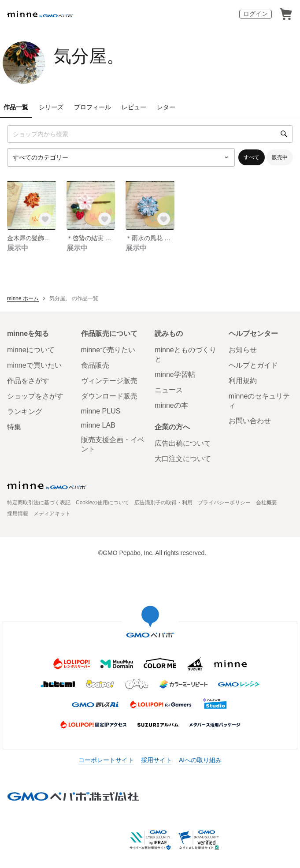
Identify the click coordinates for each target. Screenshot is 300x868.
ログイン (256, 14)
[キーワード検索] (150, 134)
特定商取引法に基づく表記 (39, 503)
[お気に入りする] (45, 219)
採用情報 (18, 514)
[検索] (284, 134)
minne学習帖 (175, 374)
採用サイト (156, 760)
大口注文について (183, 459)
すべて (252, 157)
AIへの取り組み (200, 760)
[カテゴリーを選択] (121, 157)
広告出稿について (183, 443)
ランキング (25, 412)
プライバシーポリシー (224, 503)
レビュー (134, 107)
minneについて (31, 350)
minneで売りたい (108, 350)
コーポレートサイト (106, 760)
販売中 (280, 157)
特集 (14, 427)
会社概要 (267, 503)
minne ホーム (23, 298)
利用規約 (243, 381)
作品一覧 (16, 107)
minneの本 (171, 405)
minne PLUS (101, 411)
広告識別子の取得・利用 (163, 503)
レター (166, 107)
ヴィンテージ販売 (109, 381)
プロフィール (93, 107)
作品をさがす (28, 381)
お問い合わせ (250, 421)
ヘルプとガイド (253, 365)
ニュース (169, 390)
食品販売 (95, 365)
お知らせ (243, 350)
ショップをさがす (35, 396)
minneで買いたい (34, 365)
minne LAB (98, 425)
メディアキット (52, 514)
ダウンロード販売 (109, 396)
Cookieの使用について (102, 503)
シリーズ (51, 107)
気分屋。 (89, 56)
